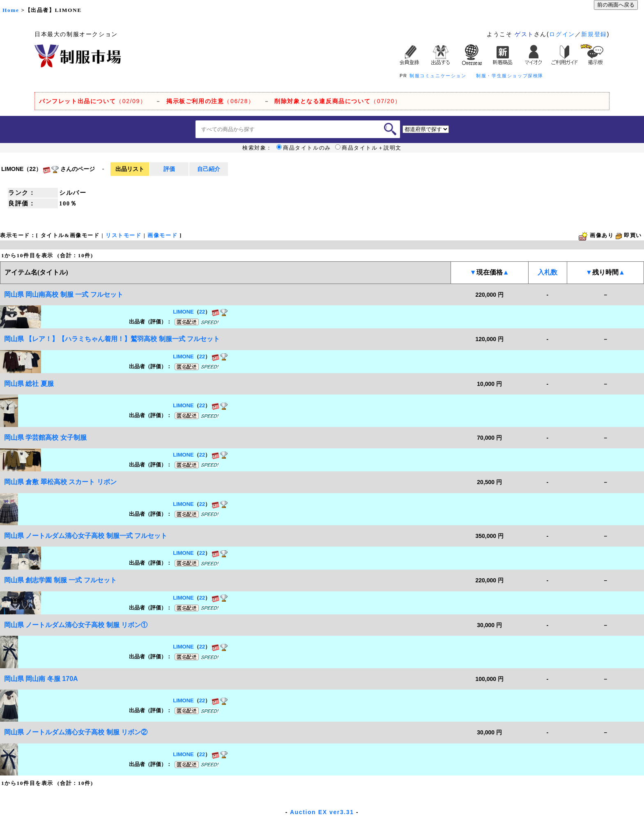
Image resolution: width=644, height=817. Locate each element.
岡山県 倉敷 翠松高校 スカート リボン (60, 482)
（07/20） (338, 101)
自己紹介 (209, 169)
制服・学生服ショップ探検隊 (510, 76)
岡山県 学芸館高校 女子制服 (45, 437)
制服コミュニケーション (438, 76)
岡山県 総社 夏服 (29, 384)
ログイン (562, 34)
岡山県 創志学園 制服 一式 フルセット (60, 580)
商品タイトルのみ (304, 148)
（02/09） (93, 101)
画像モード (162, 235)
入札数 (547, 272)
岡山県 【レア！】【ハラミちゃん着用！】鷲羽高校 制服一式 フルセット (112, 339)
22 (202, 312)
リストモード (124, 235)
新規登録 (594, 34)
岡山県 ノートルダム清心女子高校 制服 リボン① (76, 625)
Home (11, 10)
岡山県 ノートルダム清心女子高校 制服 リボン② (76, 732)
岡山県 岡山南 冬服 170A (41, 679)
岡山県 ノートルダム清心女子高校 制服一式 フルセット (86, 536)
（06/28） (210, 101)
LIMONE (183, 312)
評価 (169, 169)
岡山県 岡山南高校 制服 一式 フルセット (64, 294)
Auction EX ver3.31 (322, 812)
